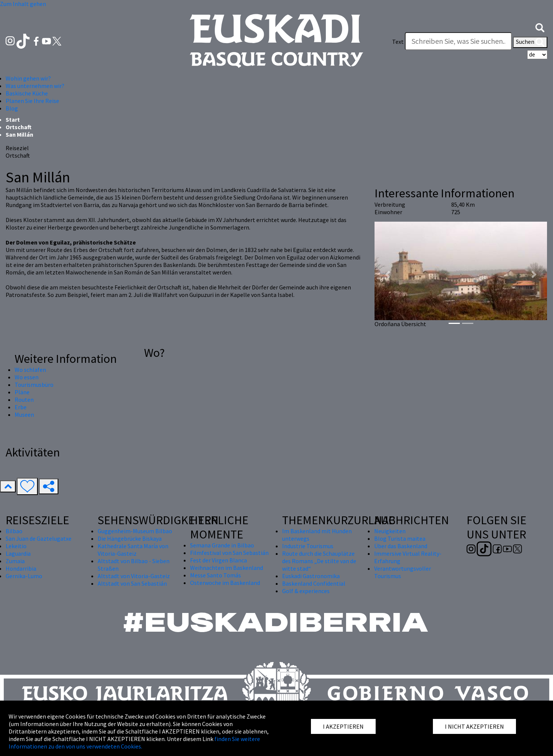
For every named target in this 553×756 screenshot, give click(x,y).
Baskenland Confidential (314, 583)
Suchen (530, 42)
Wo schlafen (30, 370)
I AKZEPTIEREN (343, 726)
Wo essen (27, 377)
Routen (24, 400)
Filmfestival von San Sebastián (229, 553)
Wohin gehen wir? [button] (28, 78)
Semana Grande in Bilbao (222, 545)
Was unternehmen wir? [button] (35, 86)
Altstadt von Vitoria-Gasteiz (134, 576)
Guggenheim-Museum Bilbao (135, 531)
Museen (24, 415)
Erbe (21, 407)
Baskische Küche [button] (27, 93)
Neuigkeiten (390, 531)
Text (398, 42)
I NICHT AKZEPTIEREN (474, 726)
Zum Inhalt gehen (23, 4)
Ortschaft (19, 127)
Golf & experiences (306, 591)
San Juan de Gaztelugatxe (39, 538)
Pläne (22, 392)
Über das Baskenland (401, 546)
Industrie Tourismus (308, 546)
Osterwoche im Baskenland (225, 583)
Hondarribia (21, 568)
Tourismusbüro (34, 385)
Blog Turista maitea (400, 538)
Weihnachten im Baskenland (227, 568)
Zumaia (15, 561)
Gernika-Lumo (24, 576)
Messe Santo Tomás (216, 575)
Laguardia (18, 553)
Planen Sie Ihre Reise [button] (32, 101)
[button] (540, 27)
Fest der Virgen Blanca (219, 560)
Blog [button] (12, 108)
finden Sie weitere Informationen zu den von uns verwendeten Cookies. (134, 743)
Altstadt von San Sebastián (132, 583)
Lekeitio (16, 546)
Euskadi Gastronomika (311, 576)
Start (13, 119)
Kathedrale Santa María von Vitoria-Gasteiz (133, 550)
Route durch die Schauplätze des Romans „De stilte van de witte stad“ (319, 561)
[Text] (458, 41)
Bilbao (14, 531)
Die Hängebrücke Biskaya (130, 538)
